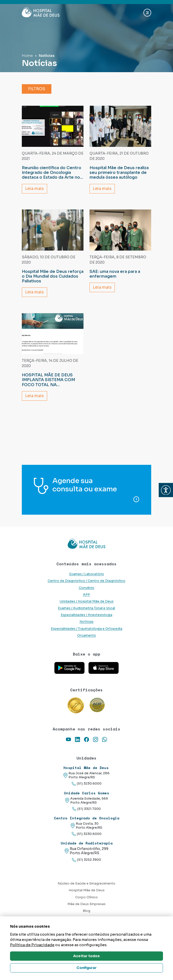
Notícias (86, 622)
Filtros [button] (37, 89)
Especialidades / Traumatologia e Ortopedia (87, 629)
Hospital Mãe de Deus (87, 890)
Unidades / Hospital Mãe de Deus (87, 601)
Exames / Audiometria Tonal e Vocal (86, 608)
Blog (86, 911)
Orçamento (87, 635)
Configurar (86, 968)
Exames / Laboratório (87, 574)
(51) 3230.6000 (87, 784)
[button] (166, 490)
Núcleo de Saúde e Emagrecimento (86, 884)
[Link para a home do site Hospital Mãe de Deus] (86, 544)
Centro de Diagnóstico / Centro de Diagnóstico (86, 581)
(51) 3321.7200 (86, 809)
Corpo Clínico (86, 897)
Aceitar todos (86, 956)
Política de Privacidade (32, 945)
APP (86, 595)
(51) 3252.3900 (86, 860)
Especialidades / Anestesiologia (86, 615)
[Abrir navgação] (147, 13)
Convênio (86, 588)
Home (27, 56)
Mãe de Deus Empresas (86, 904)
